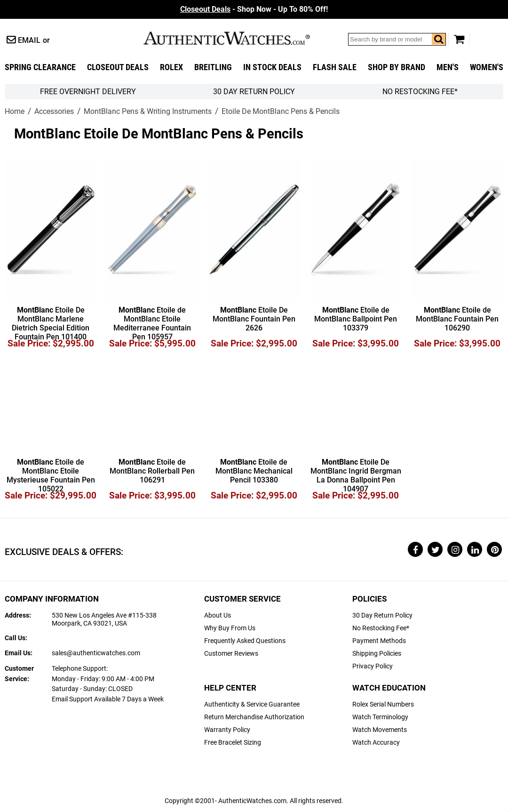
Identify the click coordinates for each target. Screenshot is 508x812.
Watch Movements (380, 730)
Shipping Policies (377, 654)
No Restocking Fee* (420, 92)
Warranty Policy (227, 730)
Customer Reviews (231, 654)
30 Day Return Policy (382, 615)
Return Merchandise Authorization (254, 717)
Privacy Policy (373, 666)
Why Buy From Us (230, 628)
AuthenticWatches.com (237, 38)
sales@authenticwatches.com (96, 653)
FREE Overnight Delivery (88, 92)
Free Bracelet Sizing (233, 743)
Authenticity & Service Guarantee (252, 704)
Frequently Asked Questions (245, 641)
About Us (218, 615)
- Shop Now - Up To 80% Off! (254, 9)
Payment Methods (379, 641)
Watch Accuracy (376, 743)
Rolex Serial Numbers (383, 704)
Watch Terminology (380, 717)
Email (29, 40)
